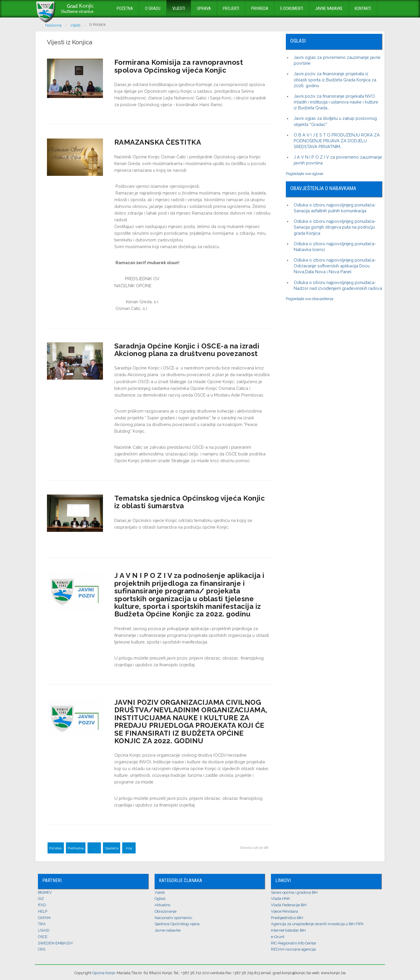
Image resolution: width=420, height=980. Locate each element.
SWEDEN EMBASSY (56, 943)
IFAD (42, 905)
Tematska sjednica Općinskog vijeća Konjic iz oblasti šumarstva (190, 502)
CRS (42, 949)
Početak (56, 848)
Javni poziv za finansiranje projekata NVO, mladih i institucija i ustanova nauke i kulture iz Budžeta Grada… (336, 102)
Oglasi (160, 899)
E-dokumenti (292, 9)
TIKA (42, 924)
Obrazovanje (166, 911)
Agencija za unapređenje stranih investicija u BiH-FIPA (317, 924)
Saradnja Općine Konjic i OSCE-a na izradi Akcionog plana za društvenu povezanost (187, 350)
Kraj (129, 848)
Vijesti (179, 9)
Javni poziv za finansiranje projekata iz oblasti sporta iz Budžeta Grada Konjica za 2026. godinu (335, 79)
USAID (44, 930)
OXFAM (44, 918)
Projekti (231, 9)
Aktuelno (162, 905)
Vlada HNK (280, 899)
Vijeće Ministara (285, 911)
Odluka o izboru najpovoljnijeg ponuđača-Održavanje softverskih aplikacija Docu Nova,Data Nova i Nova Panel (335, 266)
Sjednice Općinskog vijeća (177, 924)
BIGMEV (45, 892)
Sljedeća (112, 848)
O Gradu (153, 9)
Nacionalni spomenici (173, 918)
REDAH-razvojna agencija (293, 949)
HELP (43, 911)
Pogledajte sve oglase (304, 174)
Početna (125, 9)
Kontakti (363, 9)
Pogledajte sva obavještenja (310, 299)
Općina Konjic (104, 973)
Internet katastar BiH (288, 930)
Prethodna (76, 848)
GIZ (41, 899)
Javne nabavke (329, 9)
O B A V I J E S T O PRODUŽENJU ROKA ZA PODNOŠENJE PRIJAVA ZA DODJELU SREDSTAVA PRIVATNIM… (337, 141)
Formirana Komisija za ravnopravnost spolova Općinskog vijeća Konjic (179, 66)
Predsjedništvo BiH (287, 918)
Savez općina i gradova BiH (294, 892)
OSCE (43, 937)
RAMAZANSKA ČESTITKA (158, 142)
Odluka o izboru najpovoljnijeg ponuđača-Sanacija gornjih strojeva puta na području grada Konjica (335, 227)
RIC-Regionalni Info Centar (294, 943)
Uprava (204, 9)
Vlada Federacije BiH (289, 905)
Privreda (260, 9)
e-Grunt (278, 937)
